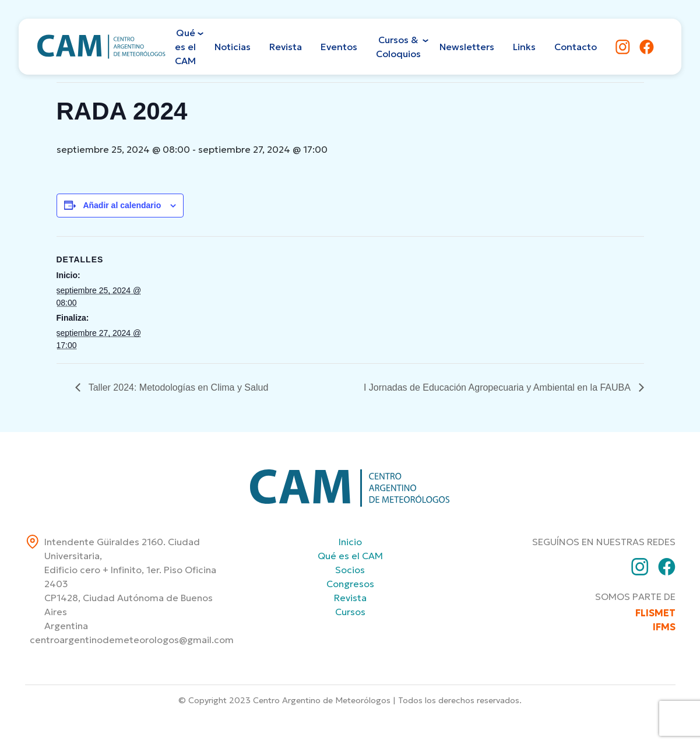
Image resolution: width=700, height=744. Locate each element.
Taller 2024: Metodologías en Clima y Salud (177, 387)
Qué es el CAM (350, 556)
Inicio (350, 542)
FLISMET (655, 613)
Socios (350, 570)
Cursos (350, 612)
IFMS (664, 627)
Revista (350, 598)
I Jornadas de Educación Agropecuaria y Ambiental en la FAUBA (498, 387)
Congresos (350, 584)
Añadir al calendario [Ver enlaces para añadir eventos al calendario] (122, 205)
